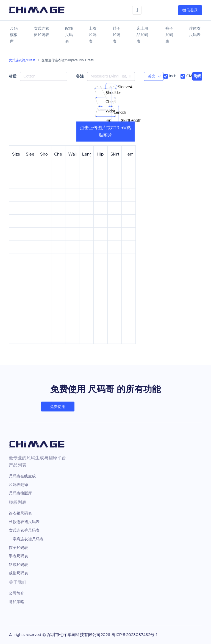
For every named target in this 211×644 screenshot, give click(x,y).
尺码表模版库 (20, 493)
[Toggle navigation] (137, 10)
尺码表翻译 (18, 485)
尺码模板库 (14, 35)
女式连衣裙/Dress (22, 60)
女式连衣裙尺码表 (41, 32)
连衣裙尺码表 (20, 513)
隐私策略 (16, 602)
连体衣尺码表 (195, 32)
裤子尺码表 (169, 35)
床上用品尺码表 (142, 35)
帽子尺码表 (18, 548)
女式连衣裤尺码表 (24, 530)
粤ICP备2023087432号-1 (134, 635)
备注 (80, 76)
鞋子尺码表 (116, 35)
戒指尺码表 (18, 573)
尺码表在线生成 (22, 476)
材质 (13, 76)
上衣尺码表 (93, 35)
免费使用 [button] (58, 407)
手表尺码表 (18, 556)
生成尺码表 (197, 76)
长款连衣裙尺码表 (24, 522)
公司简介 (16, 593)
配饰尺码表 (69, 35)
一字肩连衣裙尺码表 (26, 539)
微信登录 (190, 10)
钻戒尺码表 (18, 565)
